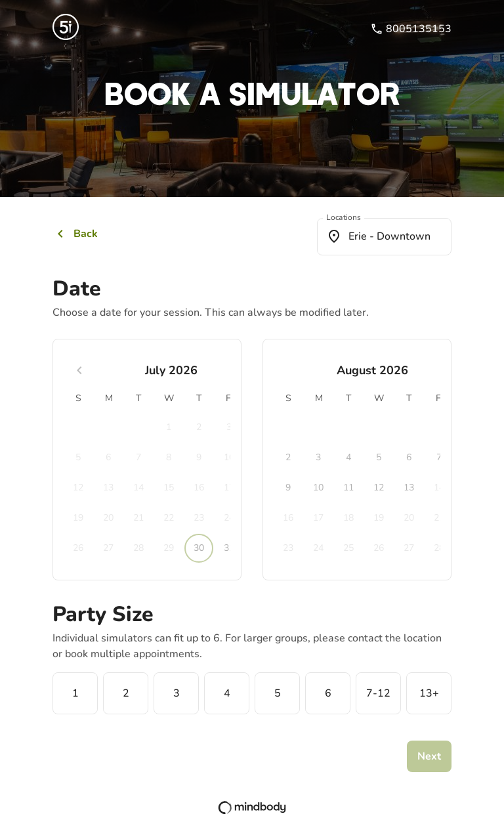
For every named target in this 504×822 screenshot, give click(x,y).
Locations (344, 218)
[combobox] (384, 237)
